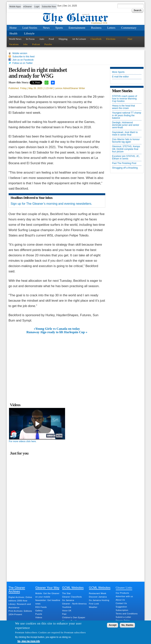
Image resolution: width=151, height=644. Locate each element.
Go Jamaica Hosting (99, 600)
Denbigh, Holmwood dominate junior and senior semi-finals (126, 125)
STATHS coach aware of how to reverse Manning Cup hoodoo (125, 99)
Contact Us (121, 603)
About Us (120, 600)
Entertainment (77, 28)
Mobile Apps (15, 6)
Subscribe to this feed (23, 57)
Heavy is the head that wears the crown (124, 107)
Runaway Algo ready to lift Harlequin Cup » (57, 332)
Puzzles (48, 44)
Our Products (122, 593)
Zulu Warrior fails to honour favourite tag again (126, 141)
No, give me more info (29, 641)
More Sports (118, 72)
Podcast (36, 44)
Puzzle (39, 614)
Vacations (14, 44)
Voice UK (67, 611)
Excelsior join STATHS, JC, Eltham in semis (126, 158)
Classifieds (96, 39)
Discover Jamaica (98, 597)
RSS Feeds (41, 607)
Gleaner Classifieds (72, 597)
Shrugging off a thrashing (125, 168)
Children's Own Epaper (74, 617)
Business (96, 28)
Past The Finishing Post (124, 163)
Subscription (122, 610)
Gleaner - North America (74, 604)
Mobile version (20, 53)
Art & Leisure (79, 39)
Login (37, 6)
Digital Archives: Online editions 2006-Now (20, 599)
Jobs (25, 44)
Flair (130, 39)
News (46, 28)
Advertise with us (124, 596)
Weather (93, 607)
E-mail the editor (120, 77)
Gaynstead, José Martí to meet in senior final (125, 134)
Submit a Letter (124, 617)
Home (13, 28)
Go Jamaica (68, 600)
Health (13, 33)
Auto (42, 39)
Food (51, 39)
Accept (113, 625)
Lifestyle (29, 33)
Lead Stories (30, 28)
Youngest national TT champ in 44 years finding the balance (127, 115)
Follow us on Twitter (23, 63)
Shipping (63, 39)
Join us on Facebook (23, 60)
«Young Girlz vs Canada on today (57, 329)
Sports (59, 28)
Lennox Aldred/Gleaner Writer (70, 88)
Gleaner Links (124, 588)
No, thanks (127, 625)
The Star (67, 593)
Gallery (39, 611)
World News (15, 39)
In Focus (30, 39)
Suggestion (121, 607)
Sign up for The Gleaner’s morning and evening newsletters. (51, 204)
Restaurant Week (98, 593)
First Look (94, 604)
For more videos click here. (23, 441)
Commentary (129, 28)
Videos (39, 617)
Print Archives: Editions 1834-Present (20, 613)
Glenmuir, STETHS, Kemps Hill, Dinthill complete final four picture (126, 149)
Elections (111, 39)
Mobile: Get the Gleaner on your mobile (47, 595)
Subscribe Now (49, 6)
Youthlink (67, 607)
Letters (111, 28)
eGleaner (28, 6)
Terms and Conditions (127, 614)
